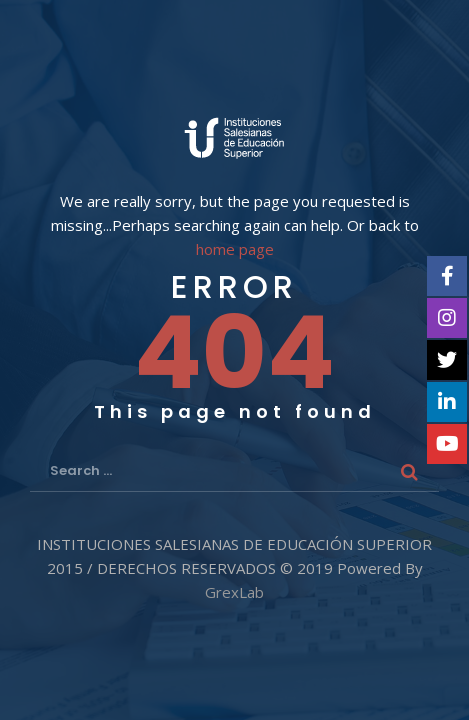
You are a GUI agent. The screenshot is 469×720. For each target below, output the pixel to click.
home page (235, 249)
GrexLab (234, 592)
